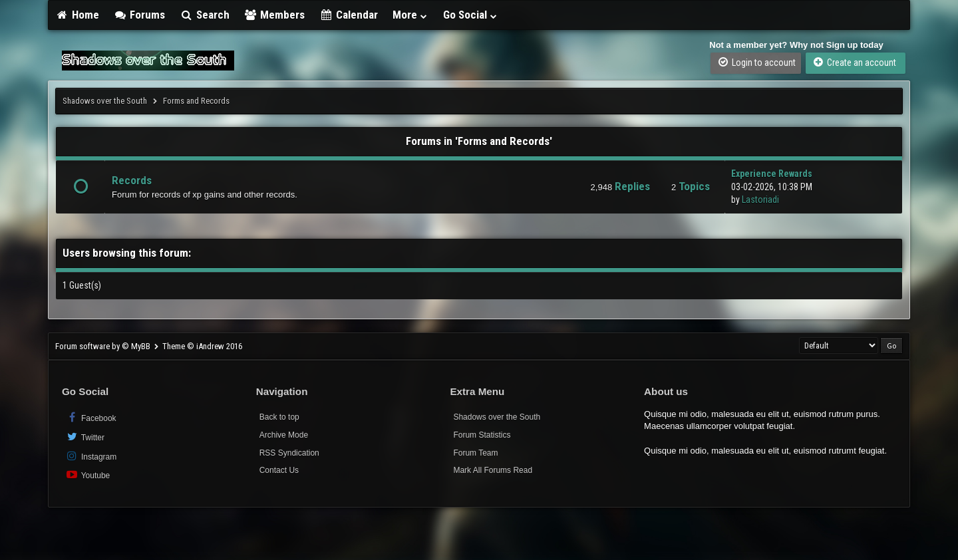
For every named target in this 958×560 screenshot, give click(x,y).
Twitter (85, 437)
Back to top (279, 417)
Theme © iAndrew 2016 (202, 346)
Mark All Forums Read (493, 470)
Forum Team (475, 453)
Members (275, 15)
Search (205, 15)
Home (77, 15)
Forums (140, 15)
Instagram (91, 456)
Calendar (349, 15)
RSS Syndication (289, 453)
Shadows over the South (105, 101)
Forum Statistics (482, 435)
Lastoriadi (760, 200)
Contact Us (279, 470)
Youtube (87, 475)
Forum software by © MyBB (104, 346)
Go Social (471, 15)
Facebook (91, 417)
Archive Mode (284, 435)
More (410, 15)
